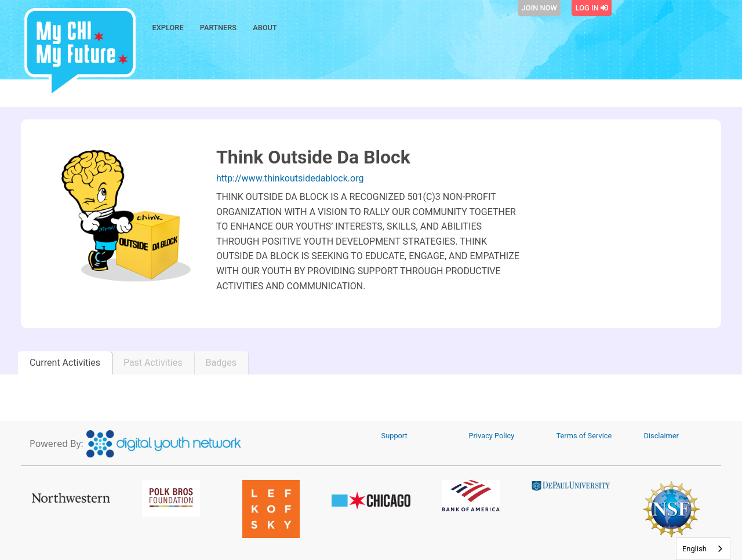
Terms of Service (584, 436)
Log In (592, 8)
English (694, 549)
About (265, 28)
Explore (168, 28)
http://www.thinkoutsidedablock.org (290, 178)
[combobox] (703, 549)
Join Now (539, 8)
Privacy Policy (492, 436)
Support (394, 436)
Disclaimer (661, 436)
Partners (218, 28)
